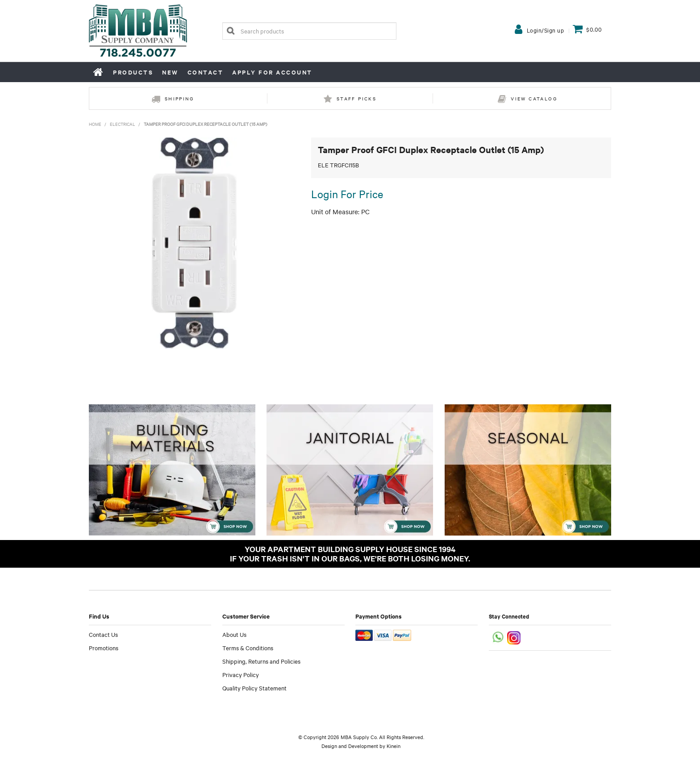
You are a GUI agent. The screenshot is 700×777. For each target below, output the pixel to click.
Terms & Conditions (248, 648)
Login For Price (347, 194)
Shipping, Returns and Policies (261, 661)
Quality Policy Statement (254, 688)
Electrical (123, 124)
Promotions (104, 648)
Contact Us (103, 634)
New (170, 72)
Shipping (179, 98)
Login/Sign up (546, 30)
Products (133, 72)
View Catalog (534, 98)
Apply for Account (272, 72)
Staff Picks (356, 98)
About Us (234, 634)
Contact (206, 72)
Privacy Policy (241, 674)
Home (99, 72)
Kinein (394, 746)
